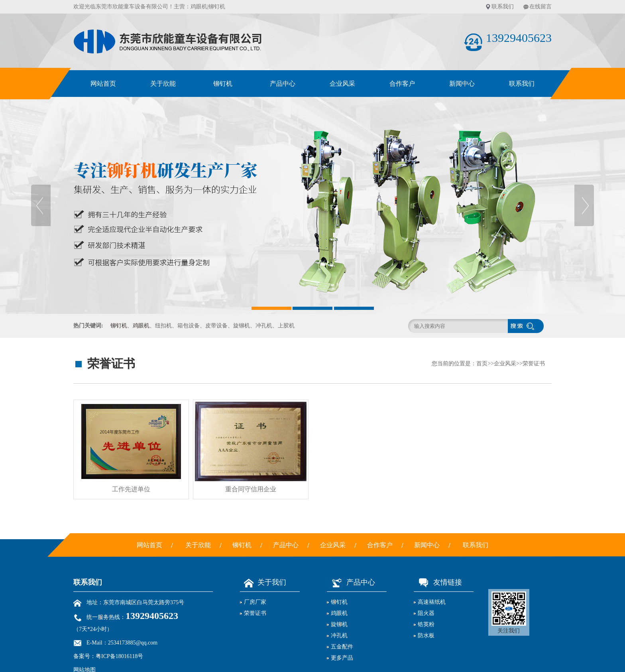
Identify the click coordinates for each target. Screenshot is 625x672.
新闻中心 (462, 84)
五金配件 (342, 647)
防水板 (426, 636)
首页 (482, 364)
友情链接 (438, 582)
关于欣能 (163, 84)
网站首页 (103, 84)
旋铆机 (339, 624)
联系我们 (503, 7)
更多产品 (342, 658)
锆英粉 (426, 624)
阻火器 (426, 613)
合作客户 (402, 84)
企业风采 (342, 84)
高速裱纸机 (432, 602)
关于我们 (263, 582)
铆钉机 (223, 84)
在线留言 (540, 7)
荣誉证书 (534, 364)
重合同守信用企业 (251, 489)
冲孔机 (339, 636)
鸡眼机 (199, 7)
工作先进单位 (131, 489)
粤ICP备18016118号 (119, 656)
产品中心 (283, 84)
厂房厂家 (255, 602)
